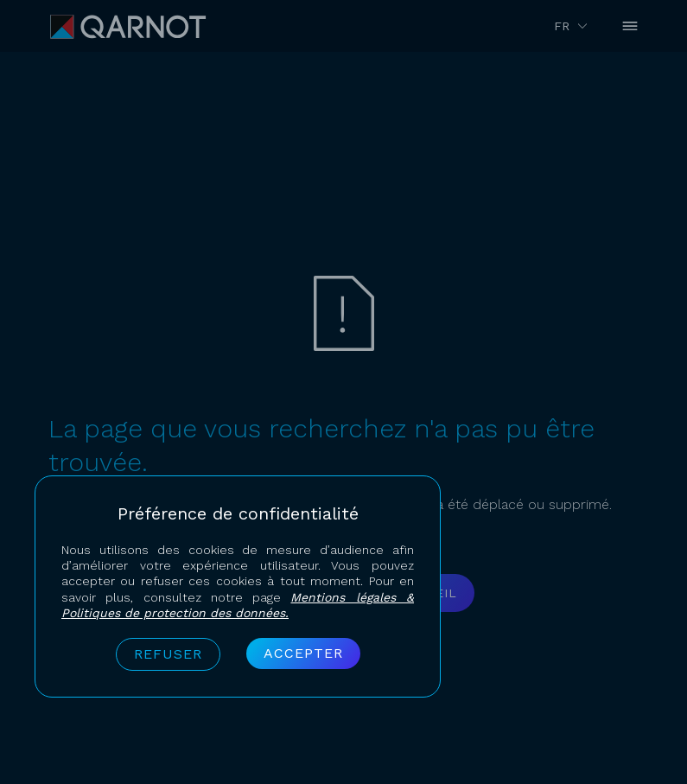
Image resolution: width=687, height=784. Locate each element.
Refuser (168, 654)
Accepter (303, 653)
